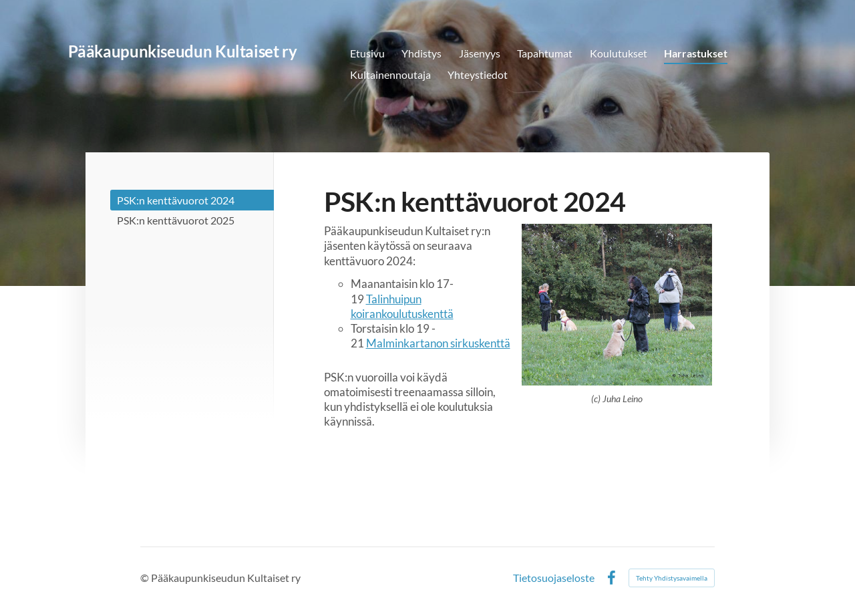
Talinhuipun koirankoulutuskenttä (402, 306)
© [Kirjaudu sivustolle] (146, 578)
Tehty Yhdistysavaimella (672, 578)
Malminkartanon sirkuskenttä (438, 343)
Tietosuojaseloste (554, 578)
